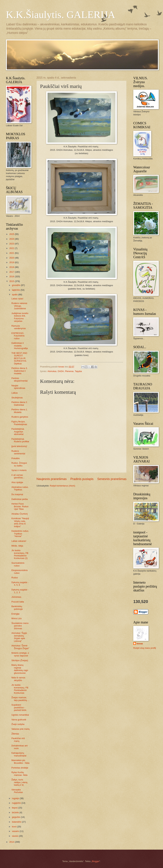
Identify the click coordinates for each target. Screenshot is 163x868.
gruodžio (16, 285)
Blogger (96, 861)
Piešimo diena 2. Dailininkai (19, 403)
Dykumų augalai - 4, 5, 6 (20, 584)
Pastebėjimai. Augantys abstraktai (18, 432)
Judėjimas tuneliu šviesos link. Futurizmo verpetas (20, 317)
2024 (12, 239)
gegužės (16, 817)
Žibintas (15, 734)
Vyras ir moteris (19, 470)
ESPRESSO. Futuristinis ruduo (18, 336)
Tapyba (78, 371)
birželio (16, 812)
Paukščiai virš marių (18, 740)
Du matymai (17, 494)
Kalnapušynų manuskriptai (19, 754)
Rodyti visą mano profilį (145, 648)
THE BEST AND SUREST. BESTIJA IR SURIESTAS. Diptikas (19, 358)
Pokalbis (16, 458)
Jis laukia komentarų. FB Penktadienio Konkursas (20, 689)
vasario (16, 831)
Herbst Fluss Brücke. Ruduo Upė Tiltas (20, 506)
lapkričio (16, 290)
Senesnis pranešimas (112, 479)
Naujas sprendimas (18, 387)
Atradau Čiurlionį (19, 514)
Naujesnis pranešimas (52, 479)
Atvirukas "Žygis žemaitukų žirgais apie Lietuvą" (19, 637)
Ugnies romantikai (20, 715)
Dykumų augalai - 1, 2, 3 (20, 591)
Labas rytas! (17, 299)
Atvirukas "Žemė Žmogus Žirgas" (20, 647)
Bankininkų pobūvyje (17, 608)
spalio (15, 295)
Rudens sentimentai (18, 452)
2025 (12, 234)
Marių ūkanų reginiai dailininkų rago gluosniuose (20, 669)
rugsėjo (16, 798)
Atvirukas (52, 371)
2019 (12, 262)
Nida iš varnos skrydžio (18, 679)
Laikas (15, 393)
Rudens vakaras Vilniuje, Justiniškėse (19, 306)
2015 (12, 281)
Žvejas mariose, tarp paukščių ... (20, 699)
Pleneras (69, 371)
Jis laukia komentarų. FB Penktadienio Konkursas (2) (20, 554)
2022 (12, 248)
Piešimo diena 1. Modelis (19, 411)
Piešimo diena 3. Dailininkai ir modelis (19, 371)
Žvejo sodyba (18, 724)
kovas (140, 644)
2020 (12, 258)
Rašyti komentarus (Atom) (63, 486)
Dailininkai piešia (20, 499)
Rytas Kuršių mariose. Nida (19, 774)
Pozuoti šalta (18, 602)
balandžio (17, 822)
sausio (15, 836)
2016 (12, 276)
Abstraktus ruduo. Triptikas (20, 488)
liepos (15, 808)
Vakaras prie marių (20, 729)
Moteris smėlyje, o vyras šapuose (20, 654)
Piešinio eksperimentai (19, 379)
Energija (15, 614)
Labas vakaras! (19, 541)
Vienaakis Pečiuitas (17, 791)
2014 (12, 842)
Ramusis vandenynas (19, 327)
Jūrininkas (16, 597)
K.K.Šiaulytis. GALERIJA (61, 15)
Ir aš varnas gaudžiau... (18, 476)
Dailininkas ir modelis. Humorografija (20, 346)
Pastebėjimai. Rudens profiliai (20, 440)
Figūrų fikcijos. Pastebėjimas (19, 423)
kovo (15, 827)
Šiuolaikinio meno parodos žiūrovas (20, 626)
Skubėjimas (17, 398)
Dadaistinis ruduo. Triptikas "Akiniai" (20, 534)
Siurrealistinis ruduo (18, 564)
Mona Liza (16, 618)
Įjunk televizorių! (19, 446)
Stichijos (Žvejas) (20, 660)
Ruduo (15, 578)
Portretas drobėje (20, 768)
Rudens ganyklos (20, 417)
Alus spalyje (17, 482)
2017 (12, 272)
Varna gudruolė (19, 720)
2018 (12, 267)
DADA (61, 371)
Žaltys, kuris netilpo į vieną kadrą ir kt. (19, 782)
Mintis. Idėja (17, 546)
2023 (12, 244)
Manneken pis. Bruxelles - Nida (20, 762)
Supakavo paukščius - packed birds (19, 707)
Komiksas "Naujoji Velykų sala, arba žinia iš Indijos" (20, 522)
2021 (12, 253)
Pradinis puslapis (82, 479)
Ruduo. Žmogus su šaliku (19, 464)
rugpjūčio (17, 803)
